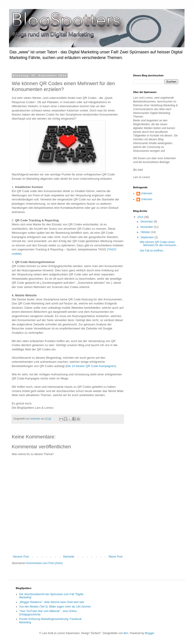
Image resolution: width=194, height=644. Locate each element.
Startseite (69, 557)
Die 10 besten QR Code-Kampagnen (91, 366)
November (147, 227)
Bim (126, 633)
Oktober (146, 232)
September (148, 237)
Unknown (147, 193)
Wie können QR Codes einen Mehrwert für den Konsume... (159, 244)
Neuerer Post (21, 557)
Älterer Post (115, 557)
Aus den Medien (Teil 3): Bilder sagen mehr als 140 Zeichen (55, 607)
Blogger (149, 633)
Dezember (147, 222)
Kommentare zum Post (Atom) (45, 563)
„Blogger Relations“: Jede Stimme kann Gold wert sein (52, 602)
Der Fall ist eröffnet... (152, 251)
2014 (141, 217)
